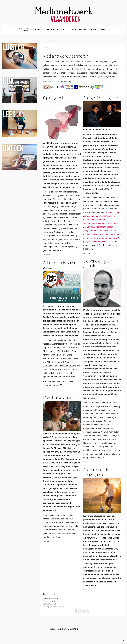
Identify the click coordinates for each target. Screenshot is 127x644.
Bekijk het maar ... (49, 601)
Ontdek (71, 29)
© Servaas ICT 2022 (72, 629)
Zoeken (94, 29)
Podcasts (105, 29)
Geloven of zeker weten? (51, 598)
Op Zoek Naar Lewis (50, 604)
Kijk (50, 29)
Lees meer (46, 255)
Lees (59, 29)
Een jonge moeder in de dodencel (54, 607)
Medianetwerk (25, 29)
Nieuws (83, 29)
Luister (39, 29)
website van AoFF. (54, 385)
